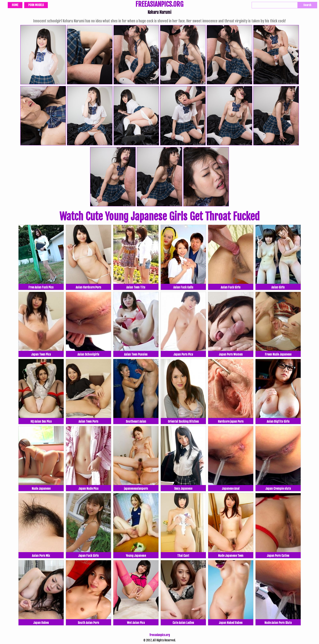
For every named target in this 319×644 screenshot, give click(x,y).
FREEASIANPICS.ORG (159, 5)
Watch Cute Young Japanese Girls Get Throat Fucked (159, 216)
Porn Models (36, 5)
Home (15, 5)
